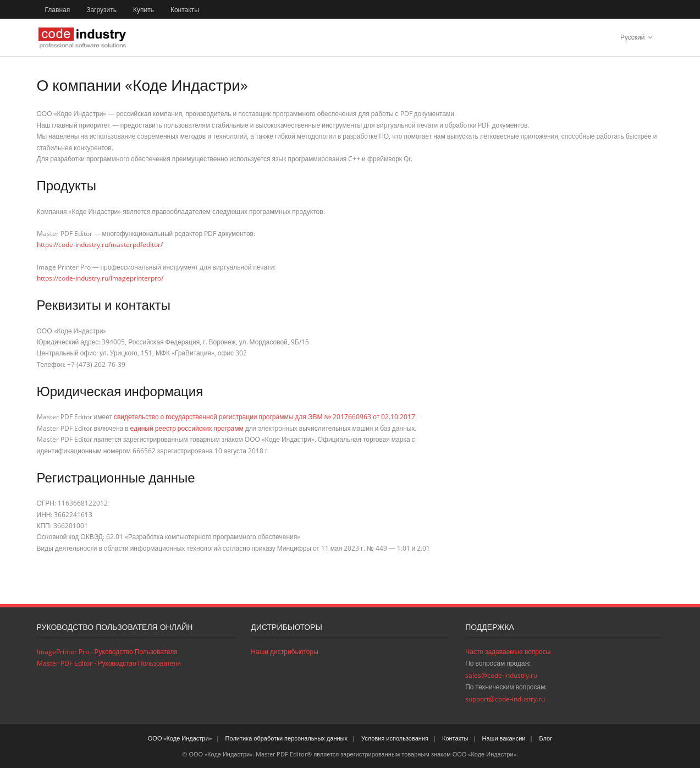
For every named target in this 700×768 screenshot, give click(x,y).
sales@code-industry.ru (501, 675)
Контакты (185, 10)
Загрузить (101, 10)
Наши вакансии (504, 738)
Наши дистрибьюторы (284, 652)
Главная (58, 10)
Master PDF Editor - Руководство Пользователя (109, 663)
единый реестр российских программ (187, 428)
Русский (633, 37)
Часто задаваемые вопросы (508, 652)
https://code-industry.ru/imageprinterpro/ (100, 278)
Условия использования (395, 738)
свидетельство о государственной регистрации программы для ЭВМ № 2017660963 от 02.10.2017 (264, 417)
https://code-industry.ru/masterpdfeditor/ (100, 245)
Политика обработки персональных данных (286, 738)
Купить (144, 10)
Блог (545, 738)
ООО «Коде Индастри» (180, 738)
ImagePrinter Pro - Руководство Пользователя (107, 652)
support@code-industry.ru (505, 699)
